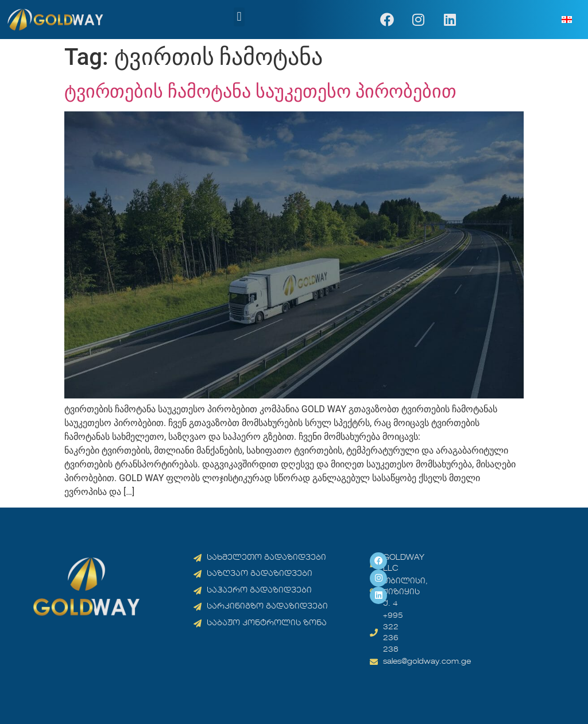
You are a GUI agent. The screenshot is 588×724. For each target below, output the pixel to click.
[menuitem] (567, 20)
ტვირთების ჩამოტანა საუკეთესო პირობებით (260, 91)
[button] (239, 17)
